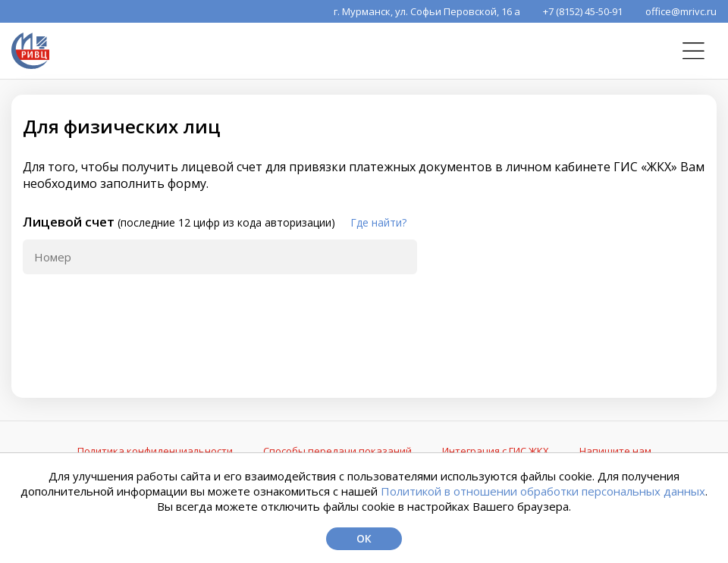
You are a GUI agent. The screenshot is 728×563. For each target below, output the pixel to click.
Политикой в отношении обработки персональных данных (543, 491)
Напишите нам (615, 451)
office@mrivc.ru (681, 11)
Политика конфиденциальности (155, 451)
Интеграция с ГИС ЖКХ (496, 451)
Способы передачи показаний (337, 451)
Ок (364, 538)
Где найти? (378, 222)
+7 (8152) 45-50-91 (583, 11)
